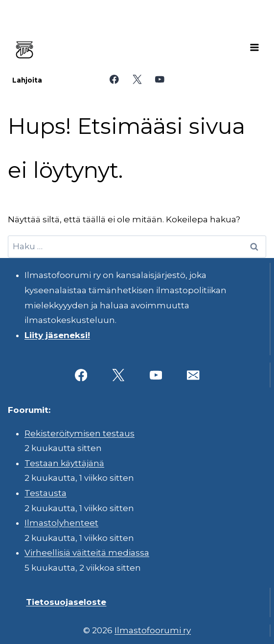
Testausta (46, 493)
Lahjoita (27, 80)
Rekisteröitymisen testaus (80, 433)
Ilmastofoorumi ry (153, 630)
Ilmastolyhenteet (61, 523)
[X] (137, 79)
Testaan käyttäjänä (64, 463)
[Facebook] (114, 79)
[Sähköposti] (193, 375)
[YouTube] (160, 79)
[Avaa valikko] (254, 47)
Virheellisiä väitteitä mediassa (87, 553)
